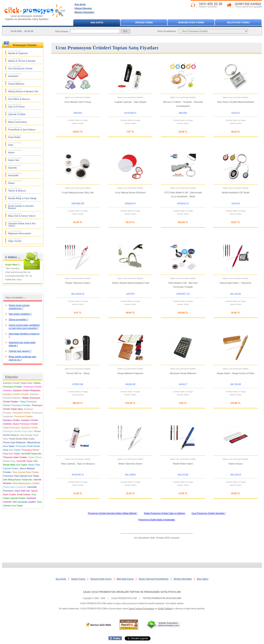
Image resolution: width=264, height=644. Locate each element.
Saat (15, 144)
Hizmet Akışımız (83, 8)
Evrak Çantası (24, 495)
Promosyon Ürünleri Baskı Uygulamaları (157, 520)
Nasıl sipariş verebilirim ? (20, 314)
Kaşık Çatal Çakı (22, 491)
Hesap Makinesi (16, 83)
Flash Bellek (15, 136)
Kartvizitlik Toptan (25, 461)
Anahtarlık (15, 75)
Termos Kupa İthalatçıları (15, 443)
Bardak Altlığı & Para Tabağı (22, 197)
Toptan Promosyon (12, 428)
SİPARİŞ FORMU (144, 22)
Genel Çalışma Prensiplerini (142, 609)
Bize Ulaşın (203, 579)
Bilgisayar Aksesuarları (20, 232)
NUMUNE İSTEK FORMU (191, 22)
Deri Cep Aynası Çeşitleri (24, 502)
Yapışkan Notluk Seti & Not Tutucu (22, 224)
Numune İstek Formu (101, 579)
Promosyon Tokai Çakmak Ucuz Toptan (21, 476)
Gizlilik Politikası (165, 609)
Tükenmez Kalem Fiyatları (15, 457)
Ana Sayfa (80, 4)
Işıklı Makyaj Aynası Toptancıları (18, 480)
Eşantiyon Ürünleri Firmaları (16, 394)
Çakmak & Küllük (17, 113)
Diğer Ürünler (15, 240)
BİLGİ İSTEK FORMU (238, 22)
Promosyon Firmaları (21, 405)
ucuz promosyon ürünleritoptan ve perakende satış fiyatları (27, 18)
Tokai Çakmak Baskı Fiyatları (26, 472)
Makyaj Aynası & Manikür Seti (23, 90)
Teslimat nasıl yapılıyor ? (20, 351)
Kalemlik (15, 167)
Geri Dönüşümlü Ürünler (21, 67)
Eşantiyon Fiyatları (12, 420)
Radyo (15, 182)
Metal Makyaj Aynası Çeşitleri (26, 483)
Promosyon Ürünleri (21, 413)
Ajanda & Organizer (18, 52)
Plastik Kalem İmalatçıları (15, 487)
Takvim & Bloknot (17, 190)
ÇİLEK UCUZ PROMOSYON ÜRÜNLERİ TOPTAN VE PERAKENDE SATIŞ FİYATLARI (132, 592)
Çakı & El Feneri (17, 106)
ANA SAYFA (97, 22)
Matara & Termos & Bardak (22, 60)
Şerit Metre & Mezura (19, 98)
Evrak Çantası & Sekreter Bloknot (21, 206)
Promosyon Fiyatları (23, 417)
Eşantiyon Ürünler (30, 428)
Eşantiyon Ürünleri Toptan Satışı (18, 383)
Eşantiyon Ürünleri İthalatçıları (27, 391)
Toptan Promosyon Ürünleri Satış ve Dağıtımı (164, 513)
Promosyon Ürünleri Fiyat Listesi (18, 431)
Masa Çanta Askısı (18, 121)
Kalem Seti (15, 159)
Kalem (15, 151)
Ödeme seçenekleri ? (18, 320)
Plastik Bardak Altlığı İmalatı (22, 439)
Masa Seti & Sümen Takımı (22, 215)
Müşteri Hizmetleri (85, 12)
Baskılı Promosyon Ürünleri (25, 424)
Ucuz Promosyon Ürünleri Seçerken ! (209, 513)
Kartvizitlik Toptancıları (31, 454)
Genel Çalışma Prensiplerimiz (154, 579)
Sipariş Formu (78, 579)
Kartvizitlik (15, 174)
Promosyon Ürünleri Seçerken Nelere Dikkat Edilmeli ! (113, 513)
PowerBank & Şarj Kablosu (22, 129)
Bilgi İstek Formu (125, 579)
